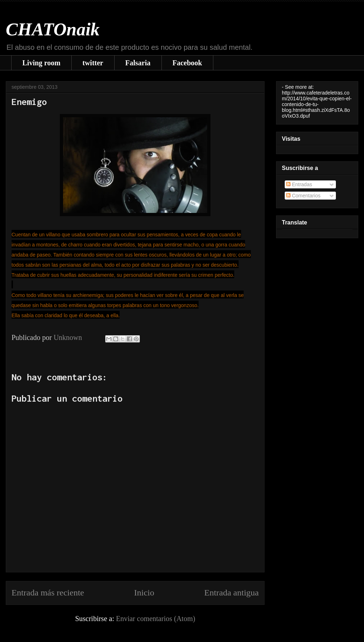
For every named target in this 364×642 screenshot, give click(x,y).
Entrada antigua (232, 593)
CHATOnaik (53, 29)
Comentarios (303, 196)
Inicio (144, 593)
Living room (41, 63)
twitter (93, 63)
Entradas (299, 184)
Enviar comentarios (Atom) (156, 619)
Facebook (187, 63)
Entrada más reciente (48, 593)
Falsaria (138, 63)
